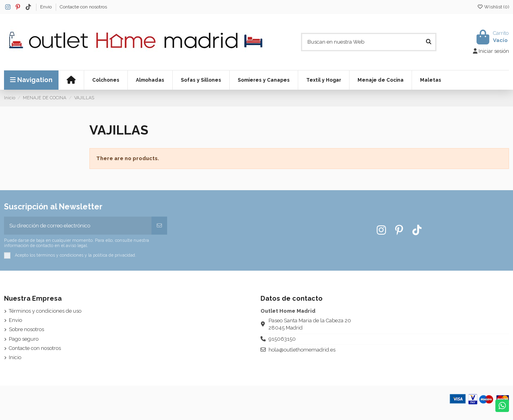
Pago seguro (24, 339)
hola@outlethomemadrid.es (302, 350)
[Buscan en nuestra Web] (429, 42)
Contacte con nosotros (83, 7)
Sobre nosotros (26, 329)
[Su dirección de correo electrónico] (78, 226)
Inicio (15, 357)
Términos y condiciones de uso (45, 311)
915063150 (282, 339)
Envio (46, 7)
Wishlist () (493, 7)
